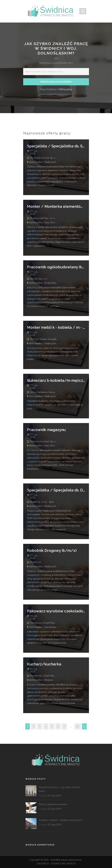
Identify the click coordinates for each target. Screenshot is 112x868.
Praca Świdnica (48, 89)
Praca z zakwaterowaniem (53, 804)
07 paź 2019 (55, 796)
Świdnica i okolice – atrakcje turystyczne (61, 820)
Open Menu (83, 11)
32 (78, 726)
